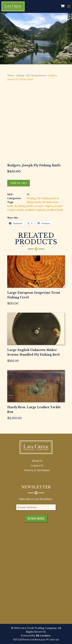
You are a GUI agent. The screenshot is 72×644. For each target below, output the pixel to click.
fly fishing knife (24, 206)
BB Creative (43, 636)
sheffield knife (55, 210)
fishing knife (34, 202)
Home (11, 76)
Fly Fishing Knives (36, 76)
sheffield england (35, 210)
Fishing (20, 76)
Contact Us (37, 466)
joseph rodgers (44, 206)
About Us (37, 461)
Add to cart (19, 183)
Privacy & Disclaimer (37, 470)
